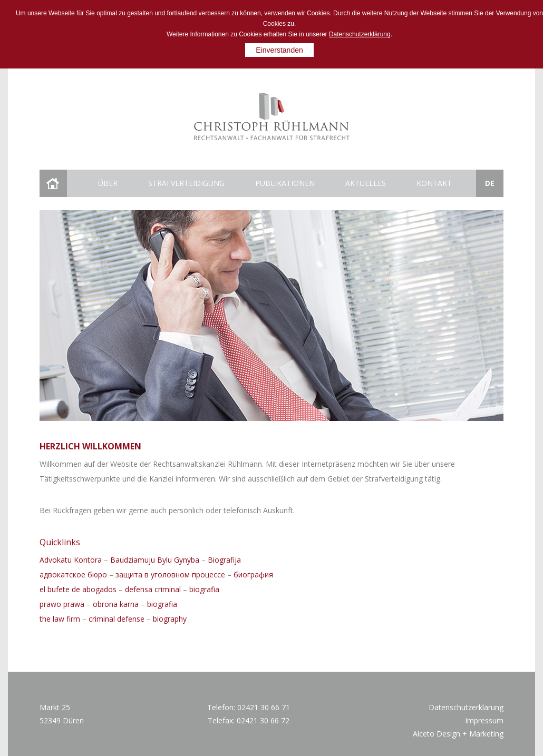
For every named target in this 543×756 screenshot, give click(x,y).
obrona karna (116, 604)
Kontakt (434, 183)
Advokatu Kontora (71, 560)
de (490, 183)
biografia (204, 589)
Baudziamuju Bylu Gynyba (155, 560)
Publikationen (285, 183)
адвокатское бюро (73, 575)
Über (108, 183)
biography (170, 619)
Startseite (53, 184)
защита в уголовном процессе (170, 575)
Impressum (484, 720)
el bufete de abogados (78, 589)
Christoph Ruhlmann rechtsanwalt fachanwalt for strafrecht (272, 116)
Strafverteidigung (186, 183)
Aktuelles (366, 183)
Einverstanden (279, 50)
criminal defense (117, 619)
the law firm (60, 619)
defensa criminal (153, 589)
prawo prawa (62, 604)
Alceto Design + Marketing (458, 734)
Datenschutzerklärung (360, 34)
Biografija (224, 560)
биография (253, 575)
